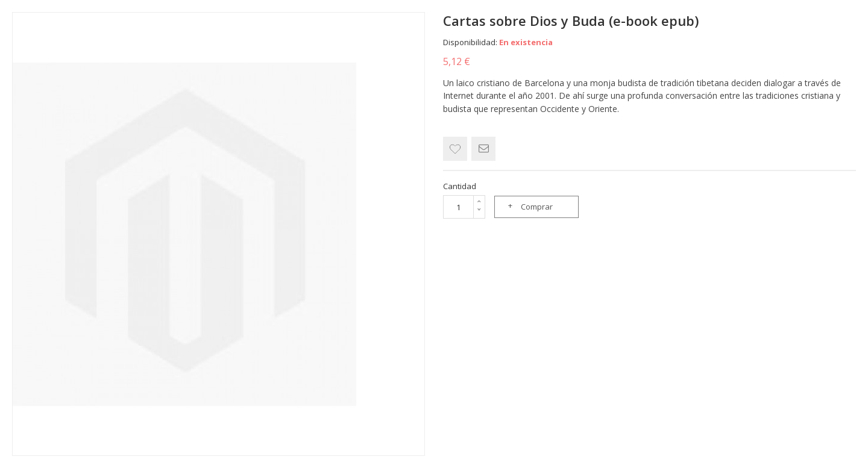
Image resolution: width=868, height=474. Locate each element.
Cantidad (460, 186)
